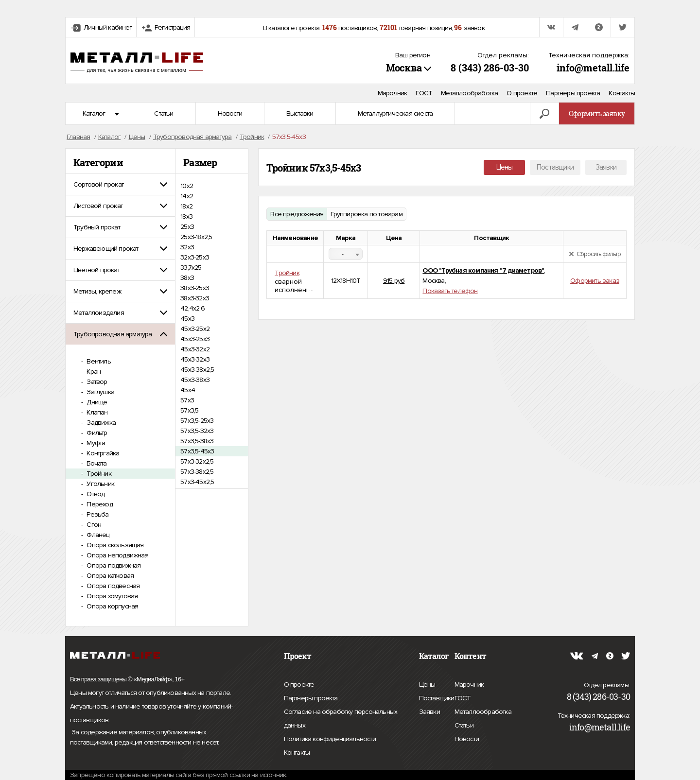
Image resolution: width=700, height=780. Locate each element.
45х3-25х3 (195, 339)
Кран (93, 372)
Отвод (95, 494)
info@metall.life (593, 68)
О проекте (522, 93)
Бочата (96, 463)
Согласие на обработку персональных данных (341, 720)
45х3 (187, 319)
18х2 (186, 206)
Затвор (96, 382)
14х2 (187, 196)
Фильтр (96, 433)
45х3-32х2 (195, 349)
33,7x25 (191, 268)
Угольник (100, 484)
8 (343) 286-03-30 (490, 68)
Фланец (97, 535)
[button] (120, 184)
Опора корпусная (112, 606)
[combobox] (346, 254)
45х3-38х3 (195, 380)
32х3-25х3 (195, 257)
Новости (230, 113)
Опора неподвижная (117, 555)
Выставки (300, 113)
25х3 (187, 227)
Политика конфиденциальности (330, 739)
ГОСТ (424, 93)
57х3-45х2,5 (197, 482)
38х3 (187, 278)
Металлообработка (469, 93)
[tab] (120, 184)
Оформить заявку (597, 113)
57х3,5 (189, 410)
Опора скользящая (114, 545)
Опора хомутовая (111, 596)
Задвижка (100, 423)
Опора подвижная (113, 565)
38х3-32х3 (195, 298)
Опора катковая (109, 576)
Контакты (622, 93)
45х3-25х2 (195, 329)
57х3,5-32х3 (197, 431)
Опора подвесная (112, 586)
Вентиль (98, 361)
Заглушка (100, 392)
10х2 (187, 186)
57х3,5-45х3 (197, 451)
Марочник (393, 93)
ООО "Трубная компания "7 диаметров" (483, 270)
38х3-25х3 (195, 288)
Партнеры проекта (573, 93)
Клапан (96, 412)
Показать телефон (450, 291)
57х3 (187, 400)
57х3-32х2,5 (197, 461)
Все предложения (297, 214)
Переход (99, 504)
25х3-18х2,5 (196, 237)
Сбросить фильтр (595, 254)
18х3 (186, 217)
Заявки (606, 167)
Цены (505, 167)
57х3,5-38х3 (197, 441)
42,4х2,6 (192, 308)
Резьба (97, 514)
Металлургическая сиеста (395, 113)
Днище (96, 402)
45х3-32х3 (195, 359)
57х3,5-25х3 (197, 421)
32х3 (187, 247)
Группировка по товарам (366, 214)
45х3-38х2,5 (197, 370)
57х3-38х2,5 (197, 472)
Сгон (93, 525)
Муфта (95, 443)
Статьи (164, 113)
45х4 (188, 390)
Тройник (98, 474)
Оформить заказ (595, 281)
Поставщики (555, 167)
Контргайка (102, 453)
